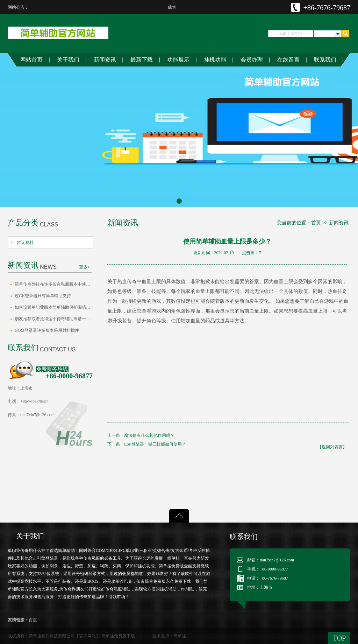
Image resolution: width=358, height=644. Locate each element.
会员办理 (252, 60)
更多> (84, 267)
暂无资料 (25, 243)
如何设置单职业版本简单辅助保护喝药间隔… (54, 307)
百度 (33, 620)
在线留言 (288, 60)
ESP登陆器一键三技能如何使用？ (155, 444)
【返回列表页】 (332, 447)
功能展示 (178, 60)
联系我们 (325, 60)
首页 (316, 223)
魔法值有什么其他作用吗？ (149, 435)
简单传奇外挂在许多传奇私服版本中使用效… (54, 284)
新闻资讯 (105, 60)
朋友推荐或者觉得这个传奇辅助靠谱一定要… (54, 319)
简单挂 (180, 636)
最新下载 (142, 60)
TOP (339, 638)
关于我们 (68, 60)
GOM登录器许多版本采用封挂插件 (47, 330)
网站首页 (31, 60)
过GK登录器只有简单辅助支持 (43, 296)
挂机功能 (215, 60)
